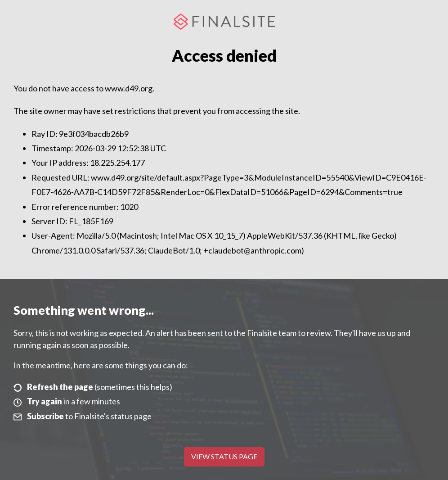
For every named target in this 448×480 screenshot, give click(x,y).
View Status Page (224, 456)
